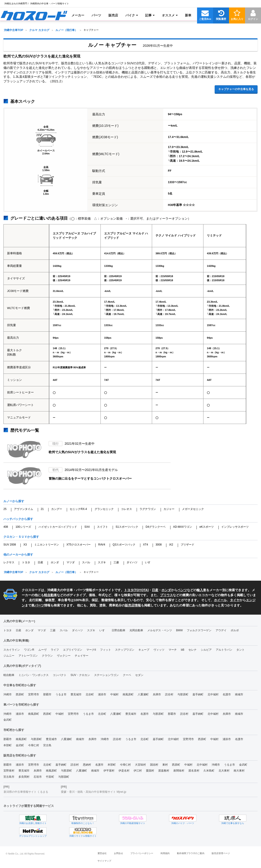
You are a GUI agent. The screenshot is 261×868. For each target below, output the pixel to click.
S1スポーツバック (127, 527)
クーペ (127, 675)
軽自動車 (50, 595)
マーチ (173, 650)
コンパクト (60, 675)
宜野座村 (9, 771)
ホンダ (55, 562)
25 (5, 509)
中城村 (114, 694)
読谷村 (169, 694)
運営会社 (102, 853)
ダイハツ (132, 562)
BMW (179, 630)
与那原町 (183, 694)
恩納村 (87, 765)
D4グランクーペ (156, 527)
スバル (86, 562)
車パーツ (38, 605)
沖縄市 (8, 694)
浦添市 (102, 694)
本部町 (8, 745)
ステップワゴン (125, 650)
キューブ (144, 650)
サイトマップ (104, 861)
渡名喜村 (194, 771)
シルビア (206, 650)
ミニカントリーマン (47, 545)
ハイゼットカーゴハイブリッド (58, 527)
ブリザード (187, 545)
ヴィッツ (159, 650)
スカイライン (12, 650)
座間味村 (179, 771)
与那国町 (64, 777)
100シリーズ (23, 527)
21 (42, 509)
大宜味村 (140, 765)
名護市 (227, 694)
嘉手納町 (198, 694)
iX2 (171, 545)
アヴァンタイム (24, 509)
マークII (91, 650)
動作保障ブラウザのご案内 (191, 853)
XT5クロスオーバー (79, 545)
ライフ (55, 650)
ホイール (220, 600)
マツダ (71, 562)
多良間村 (24, 777)
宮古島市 (9, 777)
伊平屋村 (109, 771)
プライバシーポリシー (142, 853)
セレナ (192, 650)
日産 (40, 562)
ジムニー (9, 656)
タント (240, 650)
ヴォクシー (64, 656)
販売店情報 (133, 605)
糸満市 (157, 694)
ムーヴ (42, 650)
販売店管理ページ (221, 853)
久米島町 (209, 771)
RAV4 (102, 545)
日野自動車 (119, 630)
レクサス (9, 562)
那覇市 (47, 694)
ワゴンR (29, 650)
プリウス (166, 595)
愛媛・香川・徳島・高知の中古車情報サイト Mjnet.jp (94, 792)
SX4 (87, 527)
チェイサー (82, 656)
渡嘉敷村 (164, 771)
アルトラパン (224, 650)
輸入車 (201, 590)
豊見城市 (76, 694)
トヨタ (26, 562)
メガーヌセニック (193, 509)
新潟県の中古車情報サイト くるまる (26, 792)
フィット (105, 650)
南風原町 (128, 694)
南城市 (239, 694)
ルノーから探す (14, 501)
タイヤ (235, 600)
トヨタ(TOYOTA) (136, 590)
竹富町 (50, 777)
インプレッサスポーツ (235, 527)
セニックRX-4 (78, 509)
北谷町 (90, 694)
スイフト (103, 527)
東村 (165, 765)
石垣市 (38, 777)
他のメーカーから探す (18, 555)
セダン (139, 675)
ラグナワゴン (148, 509)
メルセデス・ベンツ (160, 630)
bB (183, 650)
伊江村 (138, 771)
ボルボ (235, 630)
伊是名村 (124, 771)
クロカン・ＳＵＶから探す (21, 537)
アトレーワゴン (28, 656)
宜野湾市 (34, 694)
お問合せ (119, 853)
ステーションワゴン (106, 675)
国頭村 (154, 765)
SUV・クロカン (80, 675)
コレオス (127, 509)
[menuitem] (34, 15)
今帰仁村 (34, 745)
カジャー (169, 509)
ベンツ (182, 590)
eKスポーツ (207, 527)
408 (6, 527)
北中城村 (213, 694)
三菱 (116, 562)
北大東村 (224, 771)
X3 (25, 545)
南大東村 (239, 771)
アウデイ (221, 630)
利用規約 (165, 853)
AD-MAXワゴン (183, 527)
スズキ (102, 562)
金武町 (8, 720)
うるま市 (61, 694)
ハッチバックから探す (18, 519)
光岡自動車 (136, 630)
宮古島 (47, 745)
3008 (159, 545)
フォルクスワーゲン (199, 630)
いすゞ (149, 562)
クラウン (47, 656)
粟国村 (150, 771)
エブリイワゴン (73, 650)
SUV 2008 (10, 545)
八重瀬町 (143, 694)
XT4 (145, 545)
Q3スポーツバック (124, 545)
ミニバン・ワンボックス (34, 675)
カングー (57, 509)
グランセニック (104, 509)
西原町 (20, 694)
